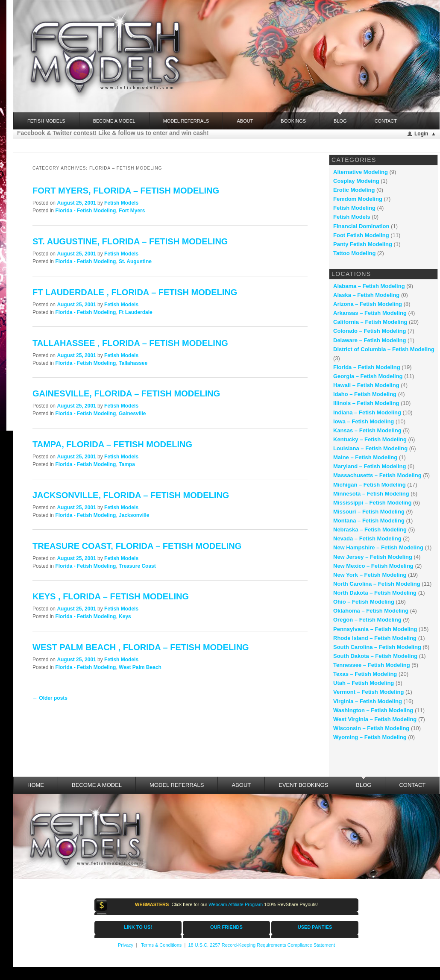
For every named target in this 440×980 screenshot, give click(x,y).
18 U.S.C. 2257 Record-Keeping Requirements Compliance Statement (261, 945)
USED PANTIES (315, 927)
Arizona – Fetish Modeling (368, 304)
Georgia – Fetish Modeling (368, 376)
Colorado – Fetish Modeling (370, 331)
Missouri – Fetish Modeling (369, 512)
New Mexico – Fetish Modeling (373, 566)
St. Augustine (135, 261)
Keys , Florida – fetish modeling (111, 596)
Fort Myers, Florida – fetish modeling (126, 191)
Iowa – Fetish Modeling (364, 421)
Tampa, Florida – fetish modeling (112, 444)
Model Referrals (186, 121)
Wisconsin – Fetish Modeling (371, 728)
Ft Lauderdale (136, 312)
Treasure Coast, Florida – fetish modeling (137, 546)
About (245, 121)
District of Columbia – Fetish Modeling (384, 349)
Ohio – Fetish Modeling (364, 602)
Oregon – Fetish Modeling (367, 620)
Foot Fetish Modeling (361, 235)
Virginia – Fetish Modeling (368, 701)
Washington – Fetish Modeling (373, 710)
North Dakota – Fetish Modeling (375, 593)
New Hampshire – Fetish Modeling (378, 547)
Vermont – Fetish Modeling (368, 692)
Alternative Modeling (361, 172)
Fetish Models (121, 203)
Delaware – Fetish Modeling (370, 340)
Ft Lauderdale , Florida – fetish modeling (135, 292)
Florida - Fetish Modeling (85, 211)
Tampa (127, 464)
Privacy (126, 945)
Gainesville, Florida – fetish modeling (126, 393)
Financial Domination (361, 226)
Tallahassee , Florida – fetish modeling (130, 343)
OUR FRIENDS (226, 927)
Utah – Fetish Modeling (364, 683)
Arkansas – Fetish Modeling (370, 313)
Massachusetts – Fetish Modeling (377, 475)
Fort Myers (132, 211)
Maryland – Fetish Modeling (370, 466)
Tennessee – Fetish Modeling (372, 665)
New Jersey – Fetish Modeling (373, 557)
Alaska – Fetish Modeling (366, 295)
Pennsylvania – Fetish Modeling (375, 629)
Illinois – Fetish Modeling (366, 403)
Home (36, 785)
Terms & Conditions (161, 945)
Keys (125, 616)
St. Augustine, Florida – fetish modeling (130, 241)
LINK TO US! (138, 927)
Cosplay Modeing (356, 181)
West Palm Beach (140, 667)
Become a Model (114, 121)
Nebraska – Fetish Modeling (370, 530)
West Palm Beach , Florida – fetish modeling (141, 647)
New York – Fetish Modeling (370, 575)
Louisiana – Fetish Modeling (370, 448)
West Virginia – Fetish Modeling (375, 719)
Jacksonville (134, 515)
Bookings (293, 121)
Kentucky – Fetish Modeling (370, 439)
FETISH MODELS (46, 121)
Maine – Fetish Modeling (365, 457)
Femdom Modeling (358, 199)
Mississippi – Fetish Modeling (372, 503)
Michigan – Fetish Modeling (370, 485)
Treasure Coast (137, 566)
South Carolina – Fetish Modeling (377, 647)
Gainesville (132, 414)
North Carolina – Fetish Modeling (377, 584)
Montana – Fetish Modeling (369, 521)
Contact (386, 121)
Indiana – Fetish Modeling (367, 412)
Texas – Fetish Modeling (365, 674)
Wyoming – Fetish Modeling (370, 737)
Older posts (50, 698)
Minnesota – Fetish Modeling (371, 494)
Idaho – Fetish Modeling (365, 394)
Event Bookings (303, 785)
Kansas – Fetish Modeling (367, 430)
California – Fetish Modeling (370, 322)
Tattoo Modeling (354, 253)
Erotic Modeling (354, 190)
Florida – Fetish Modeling (367, 367)
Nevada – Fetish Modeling (367, 538)
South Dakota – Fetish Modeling (375, 656)
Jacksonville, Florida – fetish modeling (131, 495)
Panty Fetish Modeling (363, 244)
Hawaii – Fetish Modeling (366, 385)
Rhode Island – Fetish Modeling (375, 638)
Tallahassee (133, 363)
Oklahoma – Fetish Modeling (371, 611)
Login (421, 134)
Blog (340, 118)
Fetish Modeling (354, 208)
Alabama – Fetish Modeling (369, 286)
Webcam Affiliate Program (236, 904)
